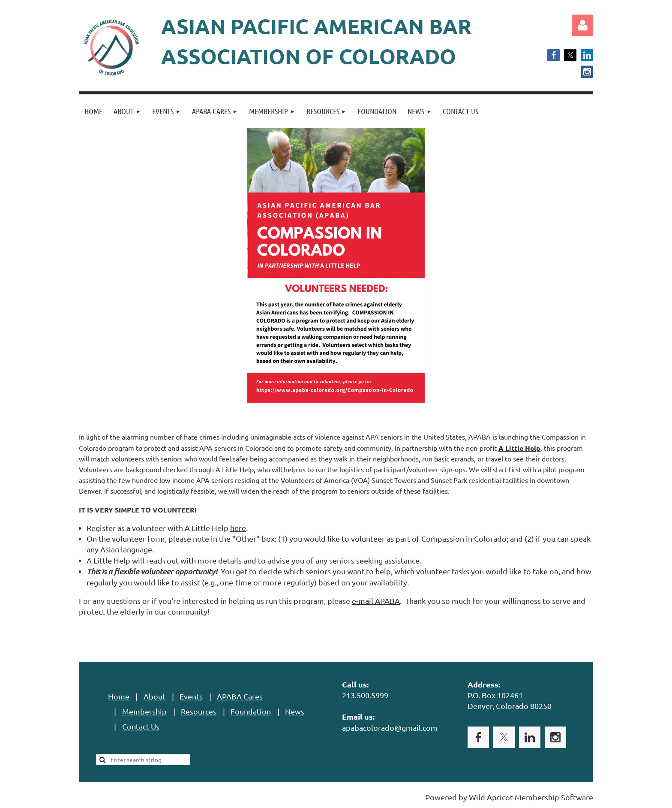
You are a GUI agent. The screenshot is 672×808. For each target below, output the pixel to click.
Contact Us (141, 726)
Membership (144, 711)
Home (119, 696)
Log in (582, 25)
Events (191, 696)
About (154, 696)
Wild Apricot (491, 797)
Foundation (251, 711)
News (295, 711)
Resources (199, 711)
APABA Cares (240, 696)
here (238, 528)
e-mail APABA (376, 601)
